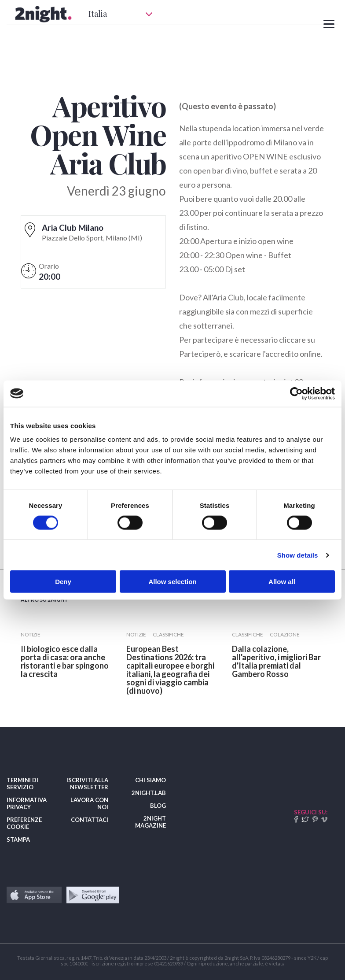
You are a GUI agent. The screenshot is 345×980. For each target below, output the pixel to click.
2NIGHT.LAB (149, 793)
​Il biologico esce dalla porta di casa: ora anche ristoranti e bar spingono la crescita (65, 661)
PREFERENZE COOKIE (24, 823)
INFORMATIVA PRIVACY (27, 803)
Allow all (282, 582)
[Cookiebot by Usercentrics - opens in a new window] (296, 393)
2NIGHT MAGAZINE (150, 822)
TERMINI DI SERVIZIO (22, 784)
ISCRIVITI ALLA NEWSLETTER (87, 784)
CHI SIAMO (150, 780)
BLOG (158, 806)
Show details (298, 555)
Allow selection (172, 582)
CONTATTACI (90, 820)
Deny (63, 582)
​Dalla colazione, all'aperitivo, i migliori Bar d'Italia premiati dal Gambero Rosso (276, 661)
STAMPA (18, 839)
